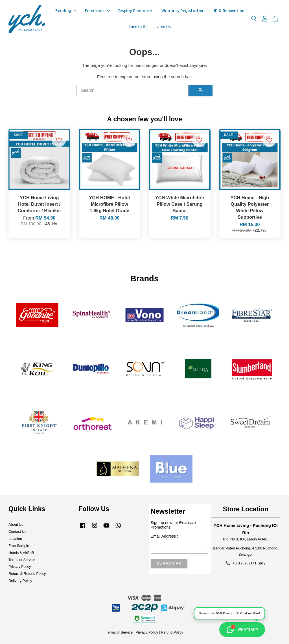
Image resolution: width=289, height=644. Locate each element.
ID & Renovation (229, 11)
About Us (16, 524)
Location (15, 539)
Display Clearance (135, 11)
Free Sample (19, 546)
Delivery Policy (20, 581)
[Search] (133, 90)
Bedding (66, 11)
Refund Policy (172, 632)
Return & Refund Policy (27, 574)
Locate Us (138, 27)
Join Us (164, 27)
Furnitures (98, 11)
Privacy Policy (20, 567)
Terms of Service (22, 560)
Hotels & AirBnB (21, 553)
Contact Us (17, 532)
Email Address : (164, 536)
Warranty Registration (183, 11)
